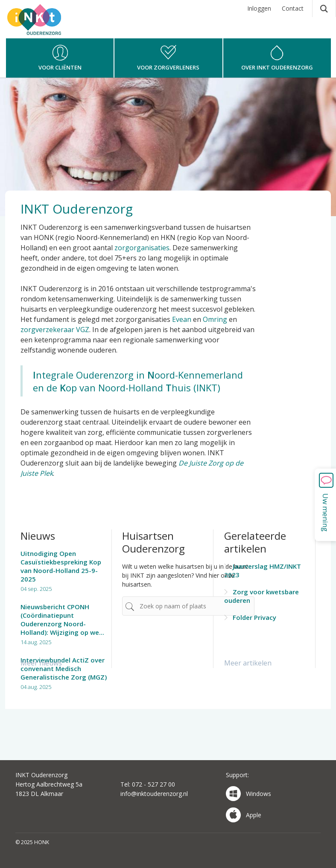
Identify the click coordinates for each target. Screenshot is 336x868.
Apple (244, 815)
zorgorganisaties (142, 248)
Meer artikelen (248, 663)
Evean (182, 319)
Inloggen (259, 8)
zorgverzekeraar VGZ (55, 330)
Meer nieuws (41, 663)
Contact (293, 8)
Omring (215, 319)
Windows (248, 794)
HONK (46, 28)
